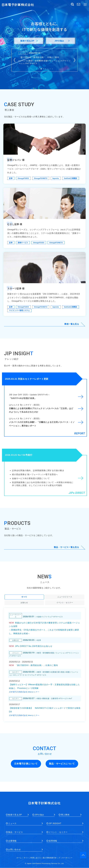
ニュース (12, 823)
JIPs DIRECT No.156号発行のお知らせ (34, 646)
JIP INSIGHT (55, 823)
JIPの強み (39, 815)
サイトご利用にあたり (32, 858)
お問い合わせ (15, 850)
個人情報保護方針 (50, 858)
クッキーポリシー (66, 858)
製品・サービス (16, 832)
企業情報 (12, 841)
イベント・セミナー (58, 832)
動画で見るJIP (15, 815)
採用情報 (53, 841)
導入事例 (65, 815)
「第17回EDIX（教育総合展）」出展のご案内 (39, 57)
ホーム (19, 858)
